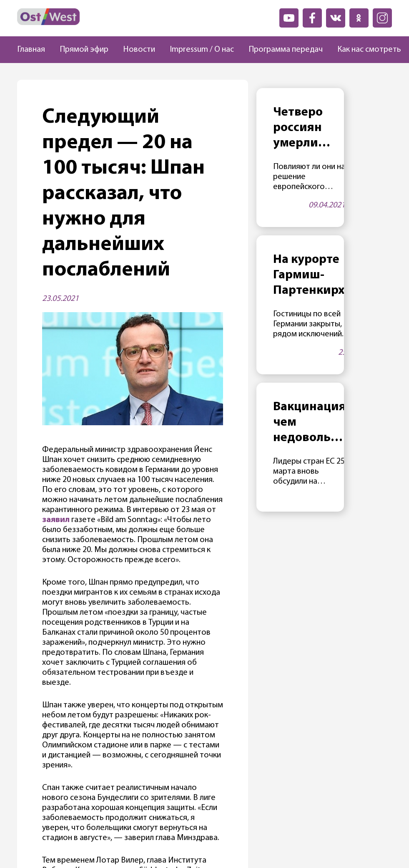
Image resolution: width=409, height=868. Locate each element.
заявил (56, 520)
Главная (31, 50)
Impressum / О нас (202, 50)
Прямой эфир (84, 50)
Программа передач (286, 50)
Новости (139, 50)
